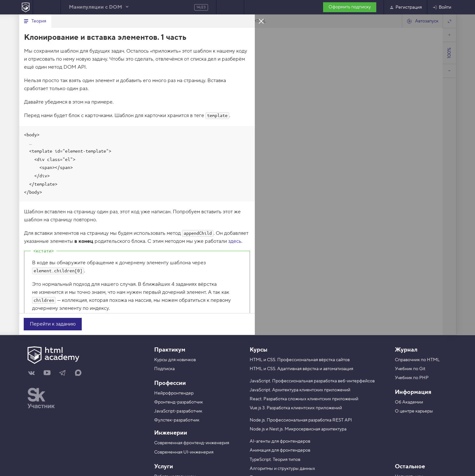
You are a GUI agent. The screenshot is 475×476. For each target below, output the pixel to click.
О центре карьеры (414, 411)
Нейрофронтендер (174, 393)
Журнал (406, 350)
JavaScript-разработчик (178, 411)
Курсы (258, 350)
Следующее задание (230, 7)
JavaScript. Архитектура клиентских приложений (300, 390)
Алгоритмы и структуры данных (282, 469)
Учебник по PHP (412, 378)
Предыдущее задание (47, 7)
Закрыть (261, 21)
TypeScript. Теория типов (275, 460)
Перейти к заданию (53, 324)
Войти (442, 7)
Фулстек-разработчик (177, 420)
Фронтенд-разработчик (179, 402)
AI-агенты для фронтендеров (280, 441)
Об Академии (409, 402)
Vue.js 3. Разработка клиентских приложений (296, 408)
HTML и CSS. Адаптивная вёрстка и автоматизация (301, 369)
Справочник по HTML (417, 360)
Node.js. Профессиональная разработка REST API (301, 420)
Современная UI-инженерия (184, 452)
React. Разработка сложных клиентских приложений (304, 399)
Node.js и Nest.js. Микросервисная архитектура (298, 429)
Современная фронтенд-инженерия (192, 443)
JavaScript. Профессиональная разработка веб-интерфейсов (312, 381)
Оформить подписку (350, 7)
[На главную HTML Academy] (26, 7)
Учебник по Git (410, 369)
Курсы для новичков (175, 360)
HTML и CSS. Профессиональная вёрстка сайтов (300, 360)
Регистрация (405, 7)
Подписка (164, 369)
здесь (235, 241)
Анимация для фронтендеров (280, 450)
